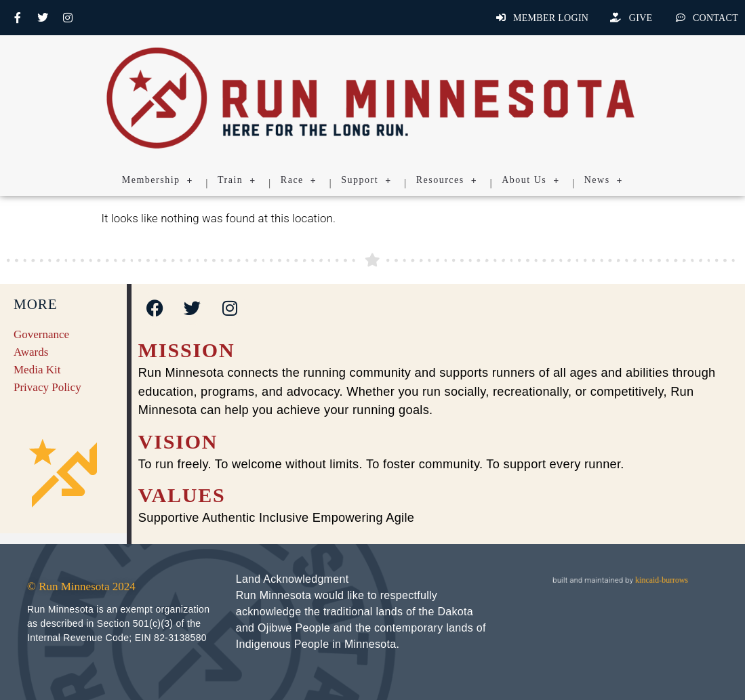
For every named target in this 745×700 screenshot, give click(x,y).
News (604, 180)
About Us (531, 180)
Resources (447, 180)
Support (366, 180)
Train (237, 180)
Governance (41, 334)
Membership (158, 180)
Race (299, 180)
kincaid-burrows (661, 580)
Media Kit (37, 370)
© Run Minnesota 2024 (81, 586)
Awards (31, 352)
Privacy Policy (47, 387)
